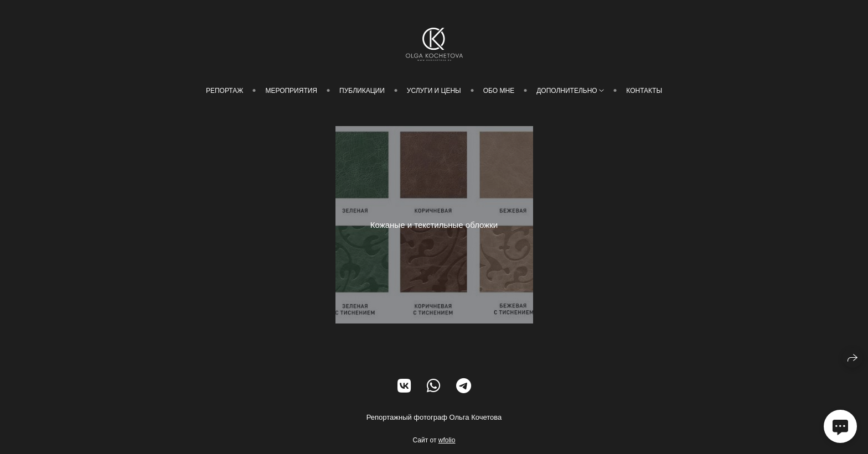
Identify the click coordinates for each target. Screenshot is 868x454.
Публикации (362, 91)
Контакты (644, 91)
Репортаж (224, 91)
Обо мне (499, 91)
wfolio (447, 440)
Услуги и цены (434, 91)
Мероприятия (291, 91)
